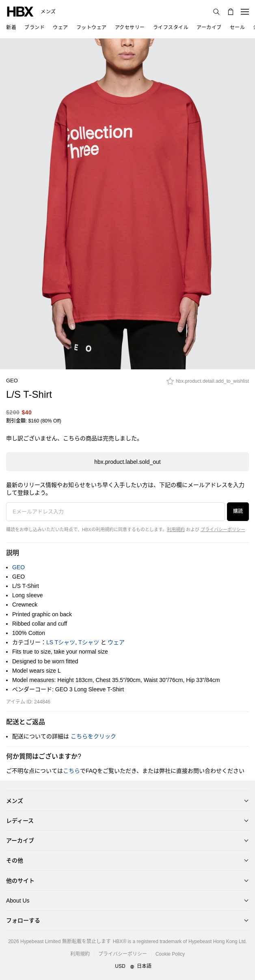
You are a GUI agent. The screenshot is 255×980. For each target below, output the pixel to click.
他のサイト (20, 881)
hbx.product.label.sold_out (127, 462)
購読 (238, 511)
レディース (20, 821)
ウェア (116, 642)
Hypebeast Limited (40, 941)
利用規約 (176, 530)
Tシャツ (89, 642)
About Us (18, 901)
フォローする (23, 920)
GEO (12, 381)
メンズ (48, 12)
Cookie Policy (170, 954)
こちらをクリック (93, 736)
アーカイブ (20, 841)
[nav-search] (216, 12)
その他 (15, 860)
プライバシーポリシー (223, 530)
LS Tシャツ (61, 642)
